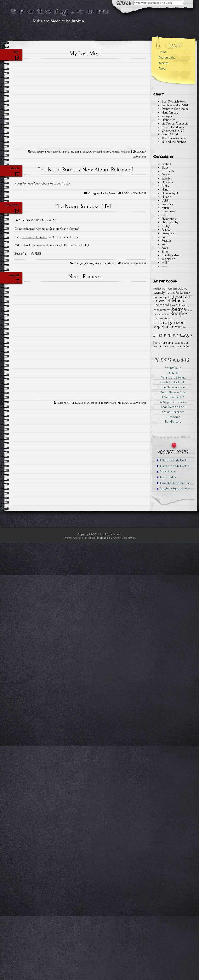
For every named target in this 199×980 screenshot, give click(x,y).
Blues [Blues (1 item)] (165, 289)
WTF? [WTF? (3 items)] (179, 327)
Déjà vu (167, 175)
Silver (165, 252)
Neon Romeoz (85, 276)
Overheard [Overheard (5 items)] (161, 305)
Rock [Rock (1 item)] (162, 319)
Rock (165, 248)
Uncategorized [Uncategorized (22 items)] (169, 322)
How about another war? (174, 483)
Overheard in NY (173, 131)
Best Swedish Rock (174, 101)
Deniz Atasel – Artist (175, 105)
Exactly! (58, 152)
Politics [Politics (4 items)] (188, 310)
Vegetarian (168, 259)
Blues (49, 152)
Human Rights (171, 193)
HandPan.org (170, 112)
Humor (75, 152)
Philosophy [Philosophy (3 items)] (183, 305)
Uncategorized (171, 255)
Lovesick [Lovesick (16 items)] (162, 301)
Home (163, 52)
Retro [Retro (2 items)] (156, 319)
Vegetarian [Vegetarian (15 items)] (164, 327)
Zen (164, 266)
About (163, 68)
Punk (165, 237)
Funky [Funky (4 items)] (180, 293)
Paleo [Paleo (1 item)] (172, 305)
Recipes (126, 152)
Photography (167, 57)
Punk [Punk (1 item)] (167, 315)
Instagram (168, 116)
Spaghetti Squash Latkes (174, 488)
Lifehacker (168, 120)
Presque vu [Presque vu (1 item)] (159, 315)
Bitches (166, 164)
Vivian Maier (166, 471)
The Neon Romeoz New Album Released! (85, 170)
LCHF (165, 200)
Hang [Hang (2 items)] (187, 293)
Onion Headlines (173, 127)
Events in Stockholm (175, 109)
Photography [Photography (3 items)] (162, 310)
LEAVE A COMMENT (134, 193)
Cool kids (168, 171)
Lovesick (167, 204)
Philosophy (169, 219)
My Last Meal (85, 53)
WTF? (165, 263)
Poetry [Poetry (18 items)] (177, 309)
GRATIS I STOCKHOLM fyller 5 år (36, 220)
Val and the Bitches (174, 142)
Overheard (95, 152)
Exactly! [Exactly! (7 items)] (160, 293)
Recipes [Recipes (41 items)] (179, 313)
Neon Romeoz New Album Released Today (42, 183)
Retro (113, 403)
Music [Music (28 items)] (179, 301)
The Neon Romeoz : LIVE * (85, 206)
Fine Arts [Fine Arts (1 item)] (171, 293)
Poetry (107, 152)
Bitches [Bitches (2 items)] (157, 289)
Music (84, 152)
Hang (165, 189)
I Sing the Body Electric (173, 460)
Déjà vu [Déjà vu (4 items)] (183, 288)
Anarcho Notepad (84, 538)
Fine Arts (167, 182)
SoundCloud (170, 134)
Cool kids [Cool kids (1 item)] (173, 289)
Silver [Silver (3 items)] (168, 318)
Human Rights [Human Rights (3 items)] (162, 297)
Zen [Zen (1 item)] (185, 327)
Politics (115, 152)
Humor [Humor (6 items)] (177, 297)
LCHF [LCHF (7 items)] (187, 297)
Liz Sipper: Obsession (176, 123)
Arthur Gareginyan (124, 538)
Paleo (165, 215)
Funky (67, 152)
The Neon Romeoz (34, 237)
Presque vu (169, 233)
